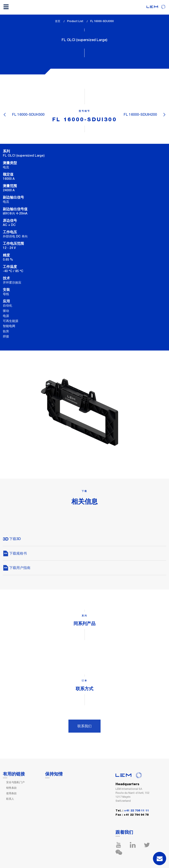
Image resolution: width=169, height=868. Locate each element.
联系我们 (84, 726)
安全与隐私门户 (15, 782)
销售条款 (11, 788)
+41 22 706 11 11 (137, 811)
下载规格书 (15, 553)
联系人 (10, 799)
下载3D (12, 539)
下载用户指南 (17, 568)
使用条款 (11, 793)
